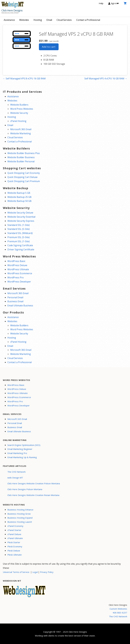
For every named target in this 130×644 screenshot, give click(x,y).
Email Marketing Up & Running (22, 457)
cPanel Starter (14, 530)
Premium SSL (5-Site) (19, 237)
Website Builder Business (21, 157)
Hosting (38, 20)
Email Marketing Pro (17, 453)
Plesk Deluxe (14, 551)
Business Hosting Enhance (20, 510)
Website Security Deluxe (20, 213)
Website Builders (19, 105)
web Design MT (15, 478)
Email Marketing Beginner (20, 449)
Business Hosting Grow (19, 514)
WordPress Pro (16, 277)
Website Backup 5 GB (19, 193)
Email (49, 20)
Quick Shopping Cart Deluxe (22, 177)
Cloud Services (64, 20)
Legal (35, 572)
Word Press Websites (22, 109)
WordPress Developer (19, 282)
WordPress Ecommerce (20, 273)
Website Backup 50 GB (19, 201)
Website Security (19, 113)
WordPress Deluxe (17, 265)
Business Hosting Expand (20, 518)
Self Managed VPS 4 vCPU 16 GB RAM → (106, 79)
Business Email (15, 301)
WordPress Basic (16, 261)
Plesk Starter (14, 542)
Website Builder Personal (21, 161)
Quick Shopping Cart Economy (24, 173)
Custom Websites (118, 609)
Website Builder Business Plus (24, 153)
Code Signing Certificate (20, 245)
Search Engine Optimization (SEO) (24, 445)
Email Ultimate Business (20, 306)
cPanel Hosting (18, 121)
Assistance (9, 20)
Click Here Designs (12, 10)
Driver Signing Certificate (21, 249)
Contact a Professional (88, 20)
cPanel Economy (15, 526)
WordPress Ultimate (18, 269)
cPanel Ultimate (15, 538)
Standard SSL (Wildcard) (20, 233)
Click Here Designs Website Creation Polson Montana (34, 483)
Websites (24, 20)
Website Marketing (21, 133)
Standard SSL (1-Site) (19, 225)
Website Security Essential (21, 217)
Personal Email (15, 297)
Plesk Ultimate (15, 555)
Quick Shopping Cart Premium (24, 181)
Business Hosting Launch (20, 522)
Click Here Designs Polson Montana (25, 489)
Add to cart (49, 47)
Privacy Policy (47, 572)
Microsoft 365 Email (21, 129)
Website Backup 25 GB (19, 197)
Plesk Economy (15, 546)
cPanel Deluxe (14, 534)
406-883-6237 (120, 613)
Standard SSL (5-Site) (19, 229)
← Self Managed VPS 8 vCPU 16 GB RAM (24, 79)
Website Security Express (21, 221)
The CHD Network (16, 472)
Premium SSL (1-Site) (19, 241)
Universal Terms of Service (16, 572)
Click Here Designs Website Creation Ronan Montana (33, 495)
